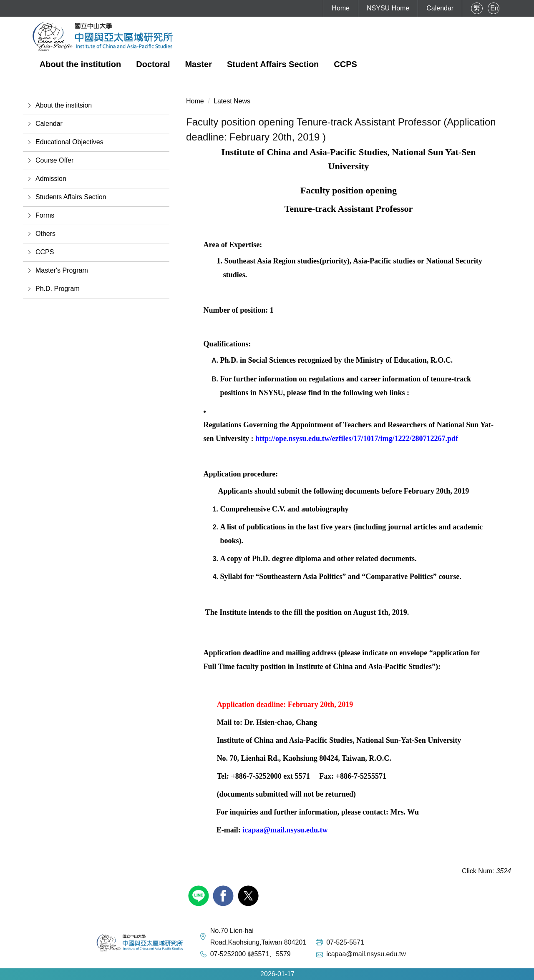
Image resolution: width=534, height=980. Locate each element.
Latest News (232, 101)
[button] (96, 105)
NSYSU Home (388, 8)
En (494, 8)
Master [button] (198, 64)
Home (341, 8)
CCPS (345, 64)
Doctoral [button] (153, 64)
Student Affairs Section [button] (273, 64)
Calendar (440, 8)
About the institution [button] (81, 64)
